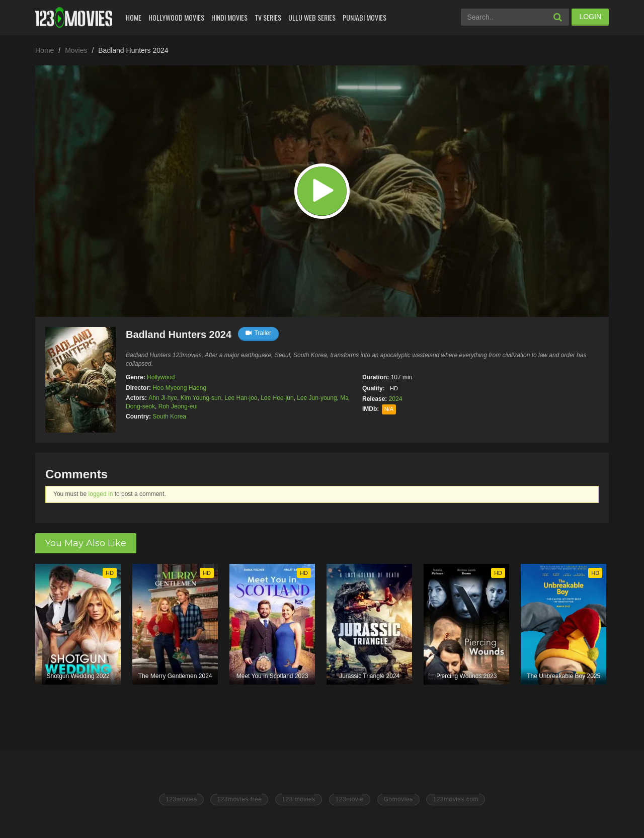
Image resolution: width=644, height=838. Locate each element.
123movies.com (456, 799)
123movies (181, 799)
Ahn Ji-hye (163, 398)
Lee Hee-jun (277, 398)
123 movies (298, 799)
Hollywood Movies (176, 17)
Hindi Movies (229, 17)
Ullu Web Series (312, 17)
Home (134, 17)
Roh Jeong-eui (178, 406)
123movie (350, 799)
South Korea (169, 416)
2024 (396, 399)
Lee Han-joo (241, 398)
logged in (101, 494)
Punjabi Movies (365, 17)
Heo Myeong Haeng (179, 388)
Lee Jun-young (317, 398)
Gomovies (398, 799)
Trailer (258, 333)
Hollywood (161, 377)
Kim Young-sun (201, 398)
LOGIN (590, 17)
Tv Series (268, 17)
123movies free (239, 799)
